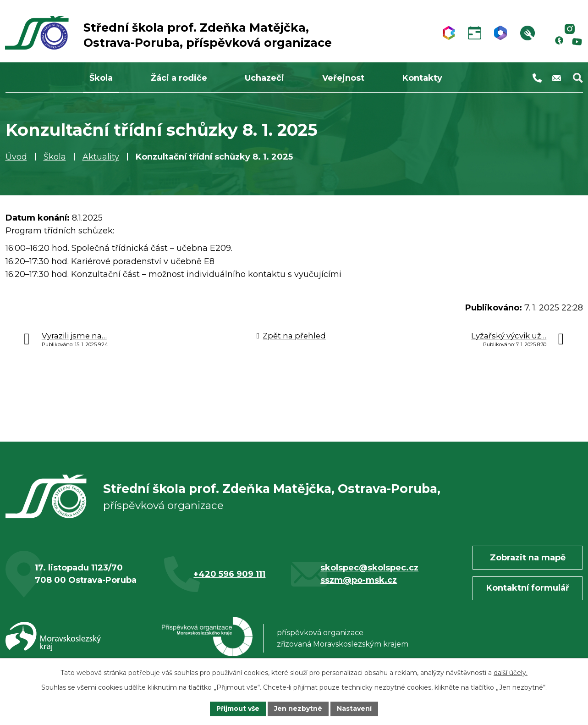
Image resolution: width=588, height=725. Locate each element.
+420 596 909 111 (229, 575)
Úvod (16, 157)
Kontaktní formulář (528, 589)
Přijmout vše (238, 708)
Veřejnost (343, 78)
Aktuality (101, 157)
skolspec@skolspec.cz (369, 569)
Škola (55, 157)
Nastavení (354, 708)
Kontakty (422, 78)
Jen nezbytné (298, 708)
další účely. (511, 673)
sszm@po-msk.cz (359, 581)
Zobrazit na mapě (528, 559)
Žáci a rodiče (179, 78)
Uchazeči (264, 78)
